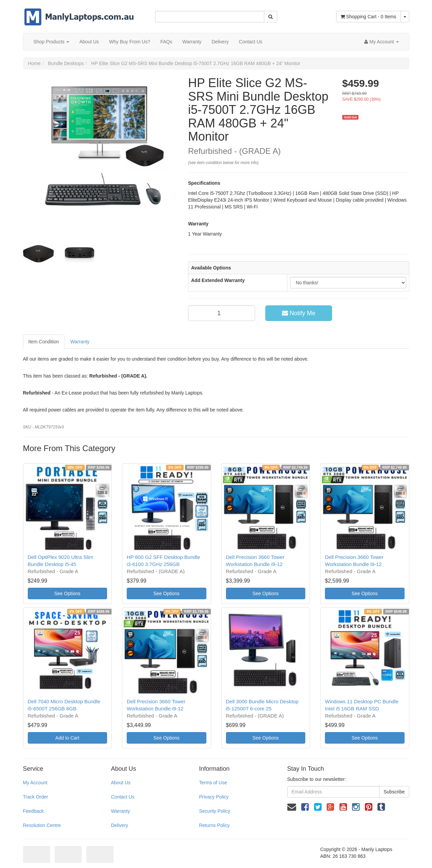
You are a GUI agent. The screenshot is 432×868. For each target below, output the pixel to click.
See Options (67, 593)
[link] (305, 807)
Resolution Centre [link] (42, 825)
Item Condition (44, 342)
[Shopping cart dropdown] (405, 17)
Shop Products (52, 42)
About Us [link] (121, 783)
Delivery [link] (119, 825)
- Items (368, 17)
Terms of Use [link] (213, 783)
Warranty (192, 42)
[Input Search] (210, 17)
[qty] (222, 313)
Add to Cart (67, 738)
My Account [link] (35, 783)
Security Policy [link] (214, 811)
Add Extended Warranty (218, 280)
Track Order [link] (36, 797)
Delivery (220, 42)
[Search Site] (271, 17)
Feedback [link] (33, 811)
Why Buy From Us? (130, 42)
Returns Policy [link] (214, 825)
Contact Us (251, 42)
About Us (89, 42)
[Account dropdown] (381, 42)
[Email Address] (334, 792)
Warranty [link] (120, 811)
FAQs (166, 42)
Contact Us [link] (122, 797)
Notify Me (299, 313)
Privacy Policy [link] (214, 797)
